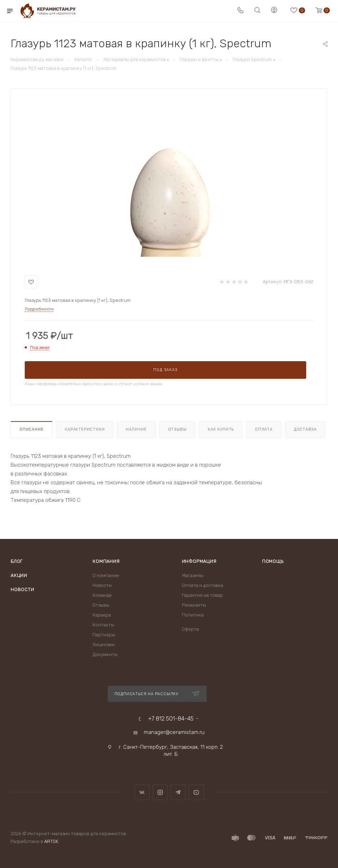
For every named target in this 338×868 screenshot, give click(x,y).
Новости (22, 590)
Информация (199, 561)
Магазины (193, 575)
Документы (105, 654)
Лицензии (103, 645)
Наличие (136, 429)
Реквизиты (194, 605)
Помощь (273, 561)
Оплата (264, 429)
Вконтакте (142, 792)
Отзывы (177, 429)
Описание (31, 429)
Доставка (305, 429)
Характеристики (85, 429)
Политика (193, 615)
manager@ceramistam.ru (174, 732)
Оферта (190, 629)
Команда (102, 595)
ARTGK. (52, 841)
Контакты (103, 625)
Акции (19, 575)
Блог (17, 561)
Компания (106, 561)
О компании (106, 575)
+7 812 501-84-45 (171, 719)
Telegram (178, 792)
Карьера (102, 615)
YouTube (196, 792)
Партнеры (104, 635)
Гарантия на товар (202, 595)
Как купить (221, 429)
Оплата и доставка (203, 585)
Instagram (160, 792)
